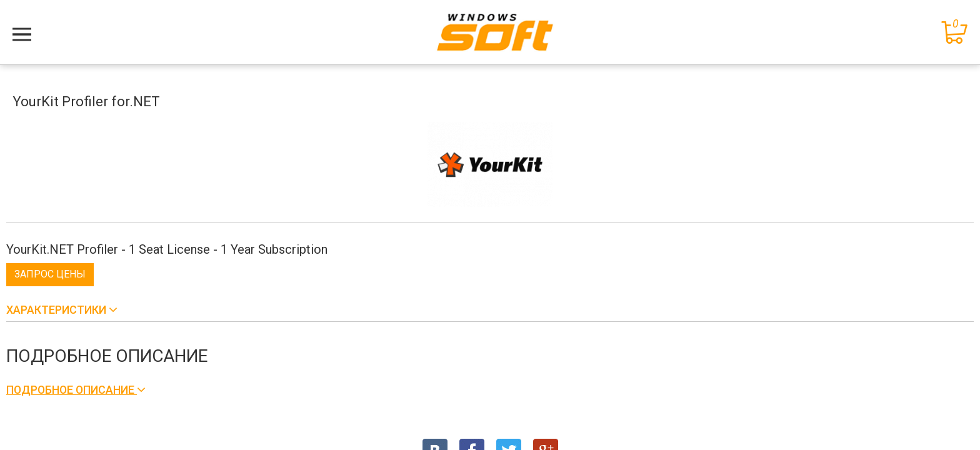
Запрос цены (50, 274)
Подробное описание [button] (72, 390)
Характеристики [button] (57, 310)
